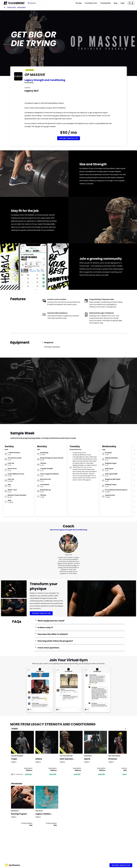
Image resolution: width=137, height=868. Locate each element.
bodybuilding (22, 7)
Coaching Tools (91, 3)
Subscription (28, 768)
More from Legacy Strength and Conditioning (69, 530)
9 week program (51, 823)
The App (78, 3)
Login (122, 3)
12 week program (27, 823)
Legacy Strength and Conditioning (45, 80)
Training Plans (105, 3)
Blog (116, 3)
